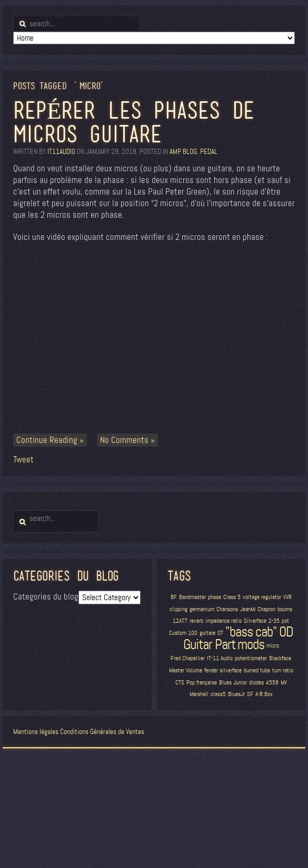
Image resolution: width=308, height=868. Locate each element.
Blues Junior (233, 683)
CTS (180, 683)
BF (174, 597)
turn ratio (283, 671)
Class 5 (232, 597)
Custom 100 (183, 633)
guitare (207, 633)
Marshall (199, 694)
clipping (178, 609)
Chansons (227, 609)
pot (285, 621)
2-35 (274, 621)
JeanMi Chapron (258, 609)
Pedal (209, 152)
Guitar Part (209, 644)
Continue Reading (47, 440)
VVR (287, 597)
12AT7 (180, 621)
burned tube (257, 671)
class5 (218, 694)
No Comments (124, 440)
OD (286, 632)
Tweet (23, 460)
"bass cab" (251, 632)
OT (220, 633)
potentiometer (251, 658)
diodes (256, 683)
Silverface (255, 621)
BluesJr (236, 694)
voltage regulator (262, 597)
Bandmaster (192, 597)
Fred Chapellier (188, 658)
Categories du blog (46, 597)
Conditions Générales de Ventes (102, 732)
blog (190, 152)
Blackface (280, 658)
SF (250, 694)
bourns (285, 609)
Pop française (202, 683)
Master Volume (186, 671)
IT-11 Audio (220, 658)
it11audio (61, 152)
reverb (196, 621)
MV (284, 683)
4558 (272, 683)
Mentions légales (36, 732)
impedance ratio (223, 621)
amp (175, 152)
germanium (202, 609)
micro (273, 646)
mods (251, 644)
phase (215, 597)
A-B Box (264, 694)
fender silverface (223, 671)
